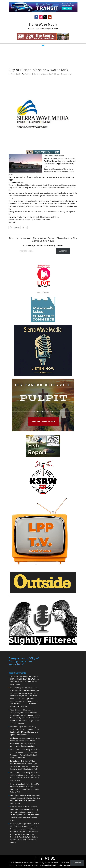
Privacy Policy (45, 865)
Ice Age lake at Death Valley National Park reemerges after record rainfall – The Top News (25, 775)
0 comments (66, 74)
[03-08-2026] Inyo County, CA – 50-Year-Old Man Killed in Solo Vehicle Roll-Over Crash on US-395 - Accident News (25, 679)
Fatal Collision (15, 684)
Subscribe (63, 251)
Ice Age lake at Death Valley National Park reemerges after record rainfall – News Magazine (25, 752)
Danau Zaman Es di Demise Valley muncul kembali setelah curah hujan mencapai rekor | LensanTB (23, 763)
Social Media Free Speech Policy (65, 865)
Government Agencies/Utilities (46, 74)
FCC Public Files (43, 293)
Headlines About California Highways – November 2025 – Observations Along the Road (24, 809)
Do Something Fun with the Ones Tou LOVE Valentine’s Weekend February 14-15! (24, 704)
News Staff (16, 74)
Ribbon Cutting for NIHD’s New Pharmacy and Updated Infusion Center (24, 732)
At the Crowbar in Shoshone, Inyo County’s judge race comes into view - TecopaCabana (24, 712)
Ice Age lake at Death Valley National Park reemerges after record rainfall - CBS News (25, 786)
